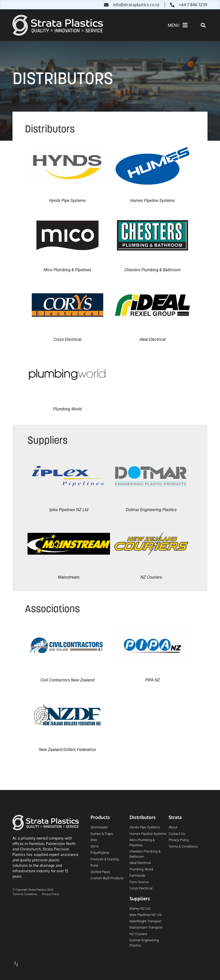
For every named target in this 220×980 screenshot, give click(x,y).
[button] (203, 25)
